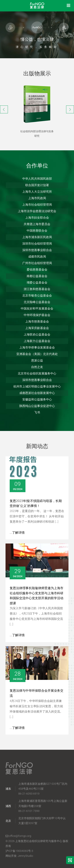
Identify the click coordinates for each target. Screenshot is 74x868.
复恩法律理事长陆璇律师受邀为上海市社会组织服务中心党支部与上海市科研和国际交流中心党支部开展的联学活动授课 (37, 596)
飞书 (37, 412)
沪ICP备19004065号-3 (19, 851)
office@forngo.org (18, 836)
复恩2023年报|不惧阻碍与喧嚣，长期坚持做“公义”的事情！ (36, 503)
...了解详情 (17, 533)
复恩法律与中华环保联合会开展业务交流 (37, 693)
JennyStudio (25, 856)
